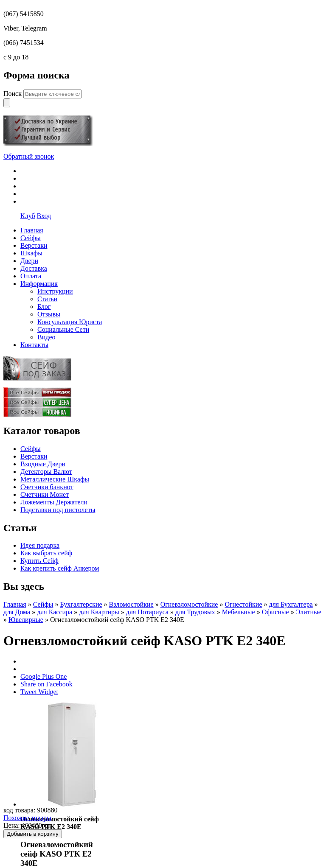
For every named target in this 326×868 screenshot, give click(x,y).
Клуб (28, 216)
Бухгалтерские (81, 604)
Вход (44, 216)
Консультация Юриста (70, 322)
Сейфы (31, 449)
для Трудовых (195, 612)
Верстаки (34, 456)
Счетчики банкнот (47, 487)
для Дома (17, 612)
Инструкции (55, 291)
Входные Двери (43, 464)
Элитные (309, 612)
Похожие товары (27, 818)
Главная (15, 604)
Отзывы (49, 314)
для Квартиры (99, 612)
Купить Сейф (39, 561)
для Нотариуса (147, 612)
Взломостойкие (131, 604)
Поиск (13, 94)
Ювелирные (26, 620)
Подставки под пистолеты (58, 510)
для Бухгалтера (291, 604)
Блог (44, 307)
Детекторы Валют (46, 472)
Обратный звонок (29, 156)
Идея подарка (40, 545)
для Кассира (55, 612)
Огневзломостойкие (189, 604)
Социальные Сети (63, 329)
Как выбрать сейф (46, 553)
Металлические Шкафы (55, 479)
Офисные (275, 612)
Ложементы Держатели (54, 502)
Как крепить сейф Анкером (60, 568)
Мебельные (239, 612)
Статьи (47, 299)
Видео (46, 337)
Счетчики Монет (45, 494)
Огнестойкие (243, 604)
